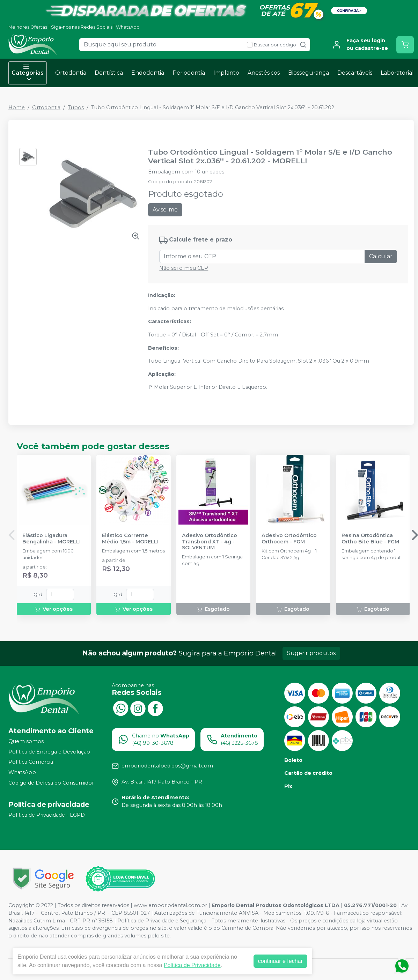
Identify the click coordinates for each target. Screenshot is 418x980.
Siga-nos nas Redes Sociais (82, 27)
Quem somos (26, 741)
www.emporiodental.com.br (170, 905)
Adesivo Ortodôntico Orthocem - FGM (289, 539)
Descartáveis (355, 73)
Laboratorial (397, 73)
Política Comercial (31, 762)
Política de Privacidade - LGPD (47, 815)
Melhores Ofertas (28, 27)
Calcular (381, 256)
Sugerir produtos (311, 653)
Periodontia (189, 73)
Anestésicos (264, 73)
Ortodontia (71, 73)
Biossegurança (309, 73)
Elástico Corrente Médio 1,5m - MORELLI (130, 539)
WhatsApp (128, 27)
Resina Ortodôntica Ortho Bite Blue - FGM (370, 539)
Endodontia (148, 73)
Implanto (226, 73)
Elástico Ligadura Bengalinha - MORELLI (52, 539)
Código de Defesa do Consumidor (51, 783)
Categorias (28, 73)
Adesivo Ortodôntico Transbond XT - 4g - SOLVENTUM (210, 542)
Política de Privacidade (192, 965)
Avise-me (165, 210)
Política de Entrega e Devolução (49, 752)
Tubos (76, 107)
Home (17, 107)
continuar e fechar (280, 961)
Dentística (109, 73)
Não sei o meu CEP (184, 268)
